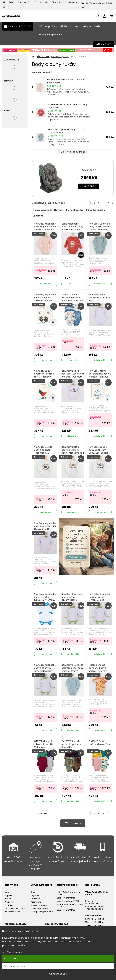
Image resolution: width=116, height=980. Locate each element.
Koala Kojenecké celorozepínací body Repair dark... (68, 106)
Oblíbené (35, 899)
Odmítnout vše (58, 974)
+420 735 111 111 (92, 903)
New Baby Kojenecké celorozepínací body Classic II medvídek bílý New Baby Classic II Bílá (45, 230)
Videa (48, 2)
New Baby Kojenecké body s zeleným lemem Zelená (72, 597)
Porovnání (36, 902)
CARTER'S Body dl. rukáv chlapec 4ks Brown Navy (71, 744)
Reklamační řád (12, 912)
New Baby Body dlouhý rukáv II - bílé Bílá (99, 298)
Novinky (59, 210)
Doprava (22, 2)
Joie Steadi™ (89, 170)
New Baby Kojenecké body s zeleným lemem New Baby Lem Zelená (45, 669)
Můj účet (35, 895)
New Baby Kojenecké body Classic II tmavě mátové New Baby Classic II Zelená (100, 228)
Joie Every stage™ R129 (68, 901)
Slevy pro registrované (51, 35)
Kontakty (73, 2)
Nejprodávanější (42, 210)
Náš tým (86, 26)
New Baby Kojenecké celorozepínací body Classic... (66, 81)
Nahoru (41, 813)
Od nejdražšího (75, 210)
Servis (30, 2)
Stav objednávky (60, 2)
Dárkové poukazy (48, 26)
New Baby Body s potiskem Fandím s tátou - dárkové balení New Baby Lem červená (45, 377)
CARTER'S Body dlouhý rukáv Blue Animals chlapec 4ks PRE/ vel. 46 (72, 299)
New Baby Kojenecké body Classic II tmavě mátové (66, 131)
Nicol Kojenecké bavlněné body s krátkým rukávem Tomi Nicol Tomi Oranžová (98, 671)
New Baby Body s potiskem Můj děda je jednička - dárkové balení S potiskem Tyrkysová (100, 377)
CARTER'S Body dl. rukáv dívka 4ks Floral (100, 743)
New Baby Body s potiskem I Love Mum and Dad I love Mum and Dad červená (73, 375)
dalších (73, 823)
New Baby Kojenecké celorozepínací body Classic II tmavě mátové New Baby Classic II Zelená (72, 671)
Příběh (63, 26)
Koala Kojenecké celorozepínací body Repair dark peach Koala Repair (72, 228)
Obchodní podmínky (15, 908)
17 (108, 203)
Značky (12, 2)
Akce (5, 2)
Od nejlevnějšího (95, 210)
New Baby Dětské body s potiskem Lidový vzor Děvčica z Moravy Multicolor (73, 451)
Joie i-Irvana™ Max (66, 898)
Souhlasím (10, 958)
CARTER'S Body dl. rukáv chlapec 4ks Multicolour (44, 744)
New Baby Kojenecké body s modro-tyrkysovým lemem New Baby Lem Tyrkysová (45, 600)
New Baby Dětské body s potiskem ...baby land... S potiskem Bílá (43, 451)
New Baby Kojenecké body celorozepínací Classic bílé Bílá (45, 526)
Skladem (38, 216)
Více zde (89, 186)
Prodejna (39, 2)
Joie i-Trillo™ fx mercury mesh (68, 893)
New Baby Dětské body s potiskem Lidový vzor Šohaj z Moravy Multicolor (99, 451)
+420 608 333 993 (94, 909)
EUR (6, 7)
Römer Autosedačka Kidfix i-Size (70, 906)
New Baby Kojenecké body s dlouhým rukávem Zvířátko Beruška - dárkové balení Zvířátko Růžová (45, 302)
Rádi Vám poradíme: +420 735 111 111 (97, 5)
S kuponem (41, 270)
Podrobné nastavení (15, 966)
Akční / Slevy (104, 44)
